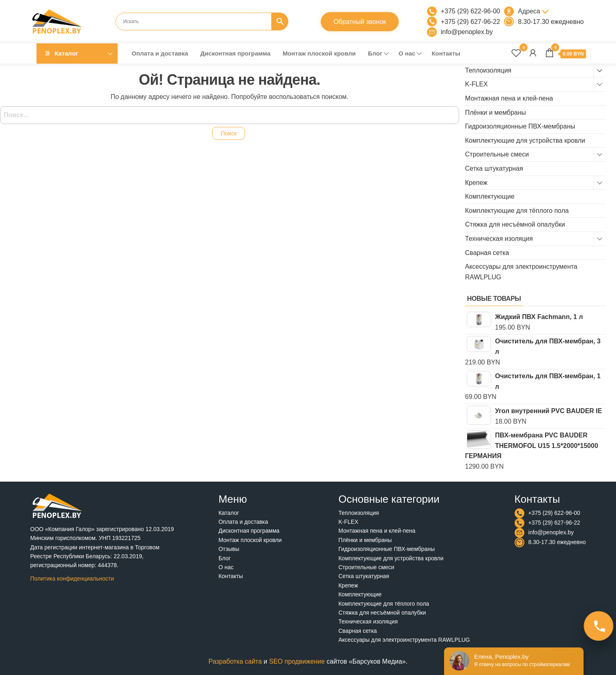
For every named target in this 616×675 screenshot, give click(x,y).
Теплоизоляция (488, 70)
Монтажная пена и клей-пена (509, 98)
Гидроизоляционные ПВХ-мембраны (520, 126)
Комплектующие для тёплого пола (517, 211)
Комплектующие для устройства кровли (525, 140)
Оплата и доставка (160, 53)
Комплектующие (490, 196)
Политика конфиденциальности (72, 579)
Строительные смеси (497, 154)
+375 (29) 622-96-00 (470, 11)
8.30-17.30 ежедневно (551, 22)
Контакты (446, 53)
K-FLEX (476, 84)
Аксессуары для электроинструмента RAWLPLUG (404, 640)
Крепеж (476, 183)
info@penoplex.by (467, 32)
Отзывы (229, 549)
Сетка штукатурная (494, 168)
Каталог (67, 53)
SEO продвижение (297, 661)
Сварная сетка (487, 253)
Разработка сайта (235, 661)
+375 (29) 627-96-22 (470, 22)
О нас (407, 53)
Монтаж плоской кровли (319, 53)
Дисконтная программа (235, 53)
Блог (375, 53)
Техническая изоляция (499, 239)
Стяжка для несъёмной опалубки (515, 224)
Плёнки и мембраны (496, 112)
